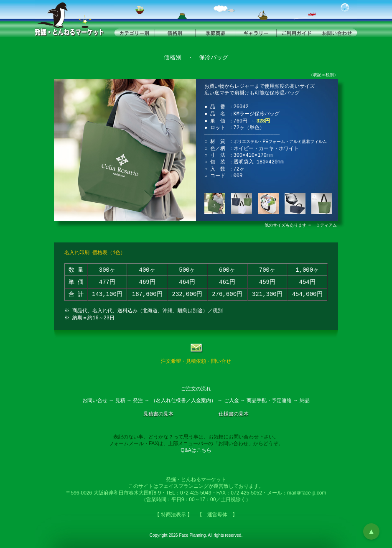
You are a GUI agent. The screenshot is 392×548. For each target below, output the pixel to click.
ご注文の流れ (196, 389)
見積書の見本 (158, 414)
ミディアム (326, 225)
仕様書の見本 (234, 414)
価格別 (173, 57)
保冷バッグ (214, 57)
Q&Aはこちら (196, 450)
